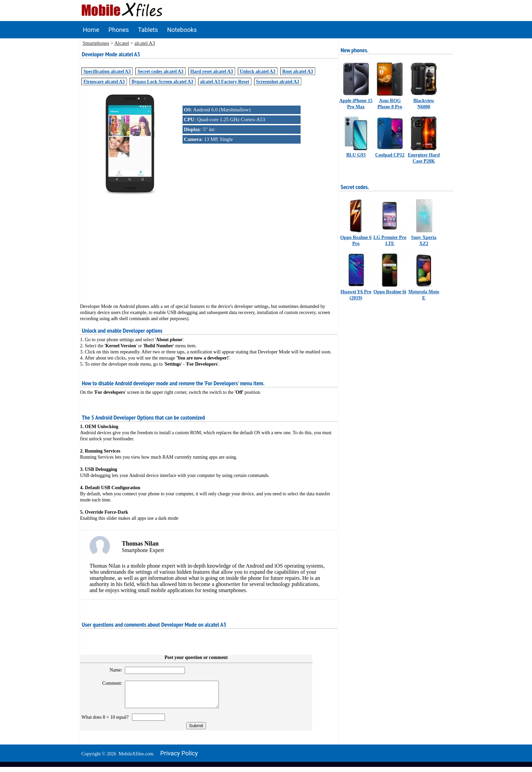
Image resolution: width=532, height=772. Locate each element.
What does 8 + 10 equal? (106, 722)
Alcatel (122, 43)
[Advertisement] (209, 243)
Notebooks (182, 30)
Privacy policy (179, 758)
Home (91, 30)
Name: (113, 670)
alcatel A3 (145, 43)
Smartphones (96, 43)
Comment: (109, 683)
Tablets (148, 30)
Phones (118, 30)
